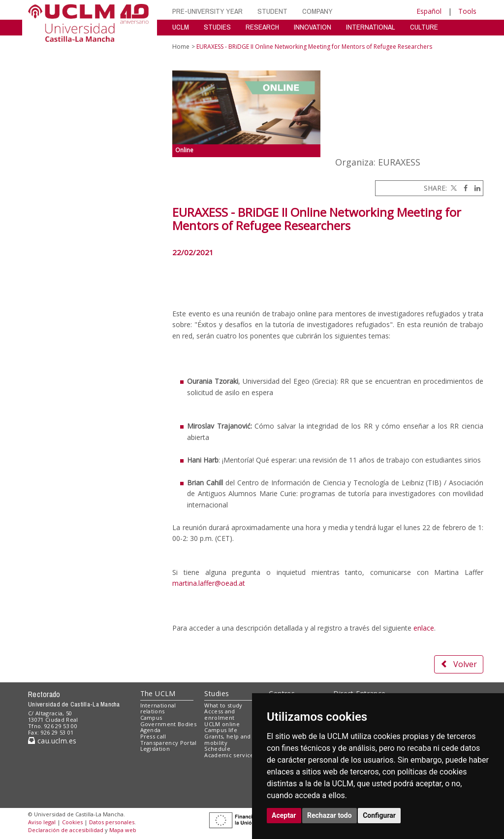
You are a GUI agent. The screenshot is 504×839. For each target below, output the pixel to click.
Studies (217, 693)
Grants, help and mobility (227, 739)
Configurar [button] (379, 815)
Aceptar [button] (284, 815)
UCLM (181, 27)
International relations (158, 708)
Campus (151, 718)
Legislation (155, 749)
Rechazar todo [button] (330, 815)
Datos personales (112, 822)
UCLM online (222, 724)
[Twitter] (453, 188)
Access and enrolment (220, 714)
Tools (467, 11)
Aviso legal (42, 822)
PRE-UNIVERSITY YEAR (207, 11)
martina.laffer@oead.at (209, 583)
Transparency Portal (169, 743)
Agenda (151, 730)
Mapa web (123, 830)
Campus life (221, 730)
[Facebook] (463, 188)
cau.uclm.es (52, 741)
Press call (153, 736)
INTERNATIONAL (371, 27)
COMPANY (317, 11)
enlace (424, 628)
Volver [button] (459, 664)
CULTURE (424, 27)
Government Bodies (169, 724)
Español (429, 11)
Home (181, 47)
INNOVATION (313, 27)
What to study (223, 705)
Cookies (72, 822)
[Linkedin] (475, 188)
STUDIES (217, 27)
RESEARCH (262, 27)
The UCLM (158, 693)
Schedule (217, 749)
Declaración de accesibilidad (66, 830)
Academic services (230, 755)
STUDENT (272, 11)
